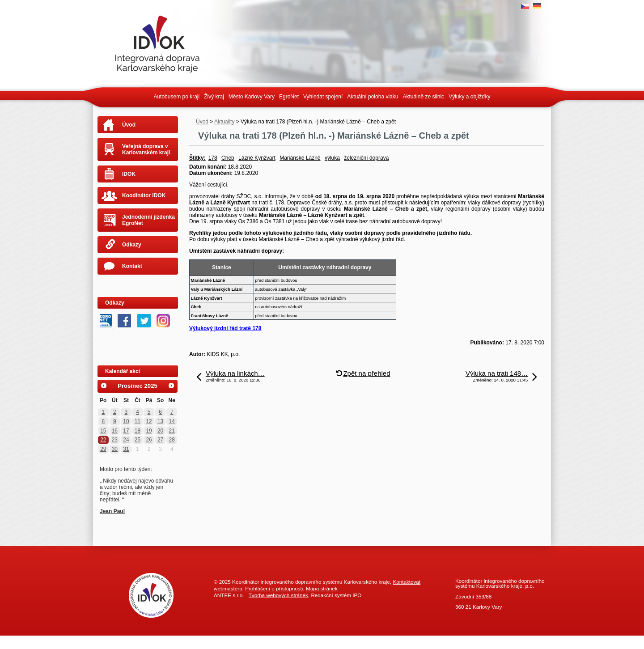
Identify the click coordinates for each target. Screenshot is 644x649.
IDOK (129, 174)
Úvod (202, 122)
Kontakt (132, 266)
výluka (332, 158)
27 (160, 440)
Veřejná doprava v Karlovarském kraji (146, 149)
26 (149, 440)
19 (149, 431)
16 (115, 431)
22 (103, 440)
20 (160, 431)
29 (103, 449)
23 (115, 440)
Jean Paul (112, 511)
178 (213, 158)
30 (115, 449)
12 (149, 421)
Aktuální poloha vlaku (373, 97)
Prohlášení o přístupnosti (274, 588)
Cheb (228, 158)
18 (138, 431)
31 (126, 449)
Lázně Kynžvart (257, 158)
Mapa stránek (322, 588)
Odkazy (132, 245)
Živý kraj (214, 97)
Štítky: (197, 158)
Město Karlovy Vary (252, 97)
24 (126, 440)
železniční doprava (366, 158)
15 (103, 431)
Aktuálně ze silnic (423, 97)
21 (172, 431)
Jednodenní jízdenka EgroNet (148, 220)
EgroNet (289, 97)
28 (172, 440)
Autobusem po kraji (176, 97)
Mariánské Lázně (300, 158)
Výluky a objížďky (469, 97)
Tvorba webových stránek (278, 595)
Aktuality (224, 122)
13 (160, 421)
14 (172, 421)
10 (126, 421)
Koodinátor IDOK (144, 195)
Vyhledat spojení (323, 97)
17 (126, 431)
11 (138, 421)
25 (138, 440)
